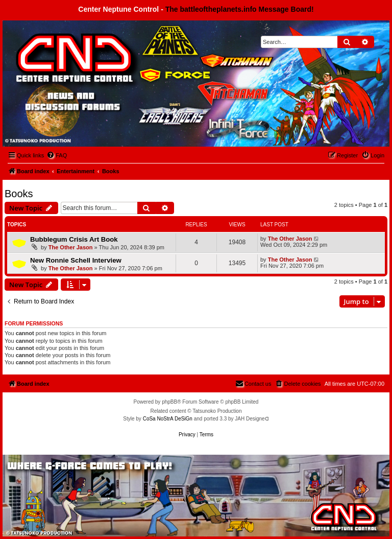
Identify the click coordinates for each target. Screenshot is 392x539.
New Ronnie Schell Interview (76, 260)
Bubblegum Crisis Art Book (74, 239)
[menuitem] (57, 155)
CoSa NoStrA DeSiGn (168, 419)
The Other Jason (71, 247)
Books (19, 194)
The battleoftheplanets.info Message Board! (240, 9)
